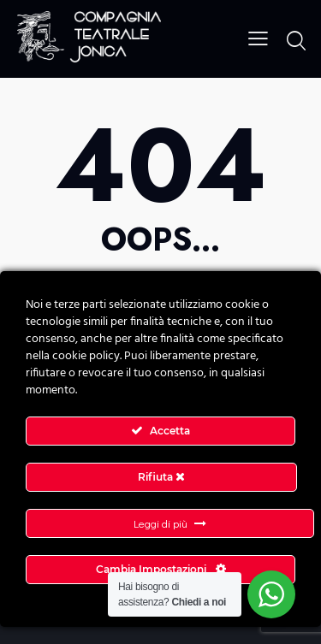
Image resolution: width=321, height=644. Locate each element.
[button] (258, 38)
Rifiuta (161, 477)
